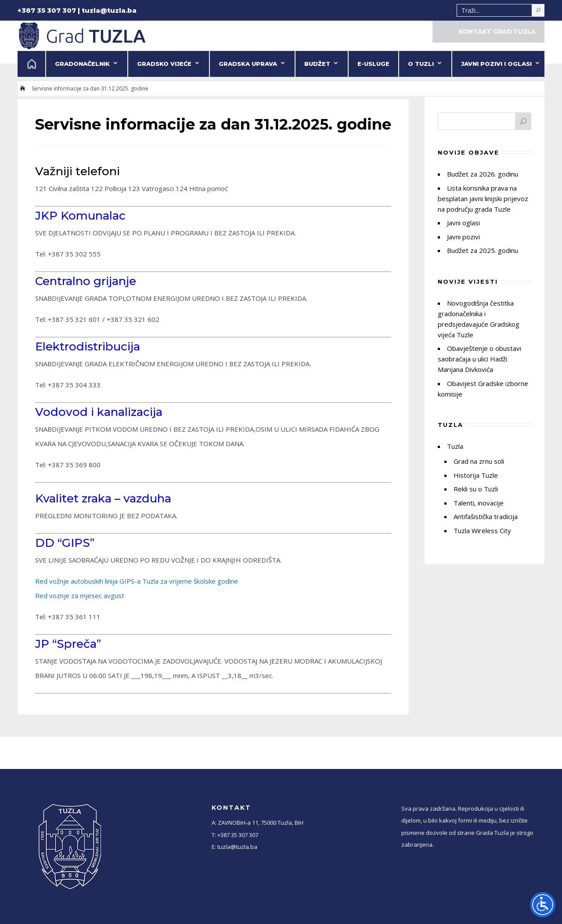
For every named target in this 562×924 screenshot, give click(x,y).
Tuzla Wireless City (482, 531)
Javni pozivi (463, 237)
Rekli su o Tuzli (476, 489)
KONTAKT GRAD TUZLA (497, 32)
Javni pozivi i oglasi (496, 64)
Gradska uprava (248, 64)
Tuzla (455, 446)
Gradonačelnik (82, 64)
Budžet (317, 64)
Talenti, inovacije (479, 503)
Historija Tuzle (476, 475)
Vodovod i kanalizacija (99, 412)
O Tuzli (421, 64)
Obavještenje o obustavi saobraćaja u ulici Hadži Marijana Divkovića (479, 359)
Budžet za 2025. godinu (483, 250)
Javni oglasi (463, 223)
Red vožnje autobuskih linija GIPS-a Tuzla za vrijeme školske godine (137, 581)
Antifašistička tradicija (486, 516)
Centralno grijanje (86, 281)
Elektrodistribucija (88, 346)
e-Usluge (373, 64)
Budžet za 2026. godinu (483, 174)
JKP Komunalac (80, 216)
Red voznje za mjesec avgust (80, 596)
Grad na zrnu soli (479, 461)
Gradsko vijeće (164, 64)
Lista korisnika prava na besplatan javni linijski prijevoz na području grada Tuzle (483, 199)
